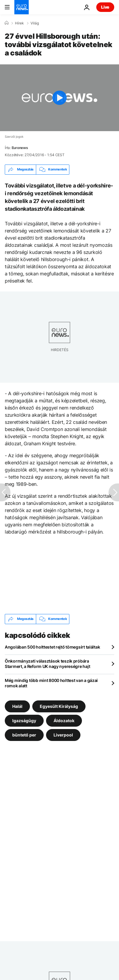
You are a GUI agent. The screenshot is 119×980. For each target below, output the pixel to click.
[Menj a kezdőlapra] (22, 7)
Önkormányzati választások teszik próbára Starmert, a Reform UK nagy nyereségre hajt (47, 664)
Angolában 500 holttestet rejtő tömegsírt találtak (52, 647)
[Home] (7, 23)
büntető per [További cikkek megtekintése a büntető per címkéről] (24, 735)
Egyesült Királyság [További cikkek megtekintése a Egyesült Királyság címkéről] (59, 706)
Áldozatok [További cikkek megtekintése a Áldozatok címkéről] (64, 720)
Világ (35, 23)
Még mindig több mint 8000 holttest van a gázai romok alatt (51, 683)
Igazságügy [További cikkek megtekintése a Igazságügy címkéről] (24, 720)
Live (105, 7)
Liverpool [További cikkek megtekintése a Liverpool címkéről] (63, 735)
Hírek (19, 23)
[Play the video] (59, 98)
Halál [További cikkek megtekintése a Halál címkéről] (17, 706)
